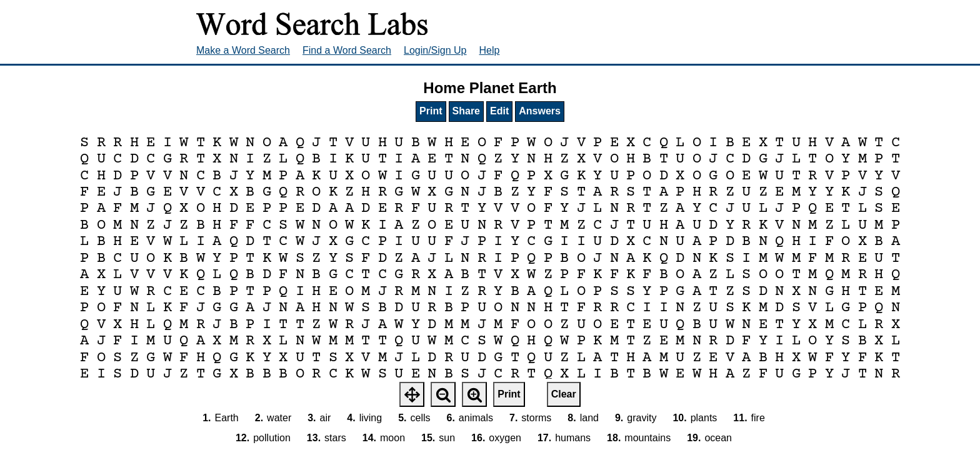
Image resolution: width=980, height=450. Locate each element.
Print (431, 111)
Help (490, 50)
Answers (540, 111)
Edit (499, 111)
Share (466, 111)
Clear (564, 394)
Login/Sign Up (435, 50)
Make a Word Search (243, 50)
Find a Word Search (347, 50)
